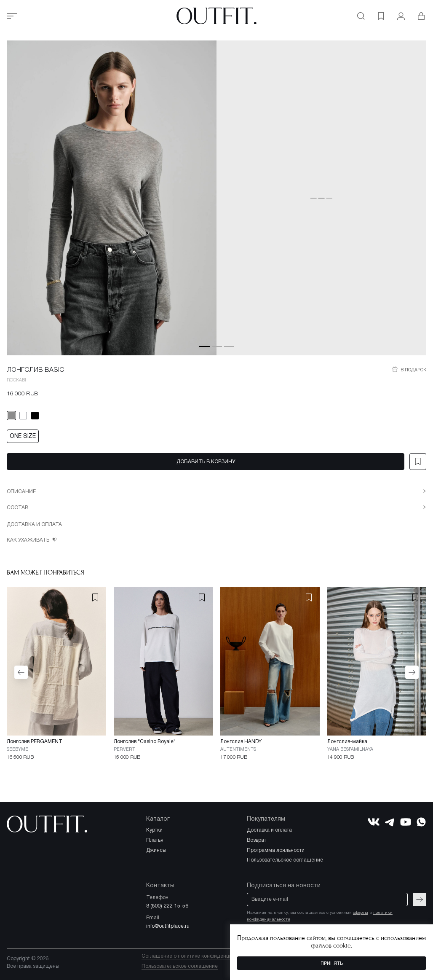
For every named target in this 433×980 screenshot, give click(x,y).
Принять (332, 964)
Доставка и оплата (34, 525)
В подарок (413, 370)
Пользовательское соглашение (180, 966)
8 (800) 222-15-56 (167, 906)
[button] (204, 346)
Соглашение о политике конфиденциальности (198, 956)
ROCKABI (16, 380)
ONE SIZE (23, 436)
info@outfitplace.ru (168, 926)
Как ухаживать (29, 540)
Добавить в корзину (206, 462)
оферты (361, 913)
